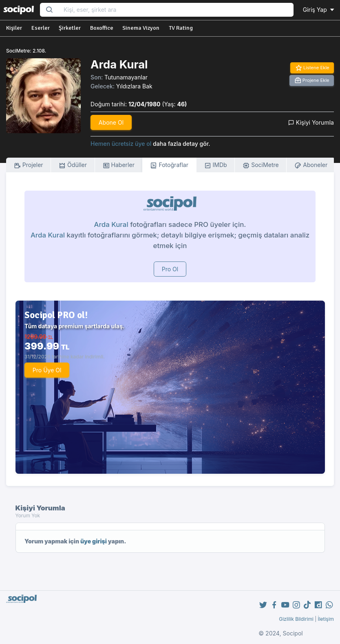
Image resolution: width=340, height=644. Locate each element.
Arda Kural (111, 224)
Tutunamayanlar (126, 77)
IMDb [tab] (216, 165)
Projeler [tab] (29, 165)
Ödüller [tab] (73, 165)
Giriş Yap (319, 10)
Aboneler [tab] (311, 165)
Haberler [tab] (119, 165)
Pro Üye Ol (47, 370)
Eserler (41, 28)
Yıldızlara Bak (134, 86)
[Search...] (176, 10)
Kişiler (14, 28)
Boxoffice (102, 28)
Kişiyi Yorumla (311, 122)
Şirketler (70, 28)
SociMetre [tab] (261, 165)
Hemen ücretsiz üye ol (121, 144)
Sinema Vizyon (141, 28)
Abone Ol (111, 122)
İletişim (326, 619)
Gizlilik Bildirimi (296, 619)
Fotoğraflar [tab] (169, 165)
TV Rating (181, 28)
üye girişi (94, 541)
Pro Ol (170, 269)
